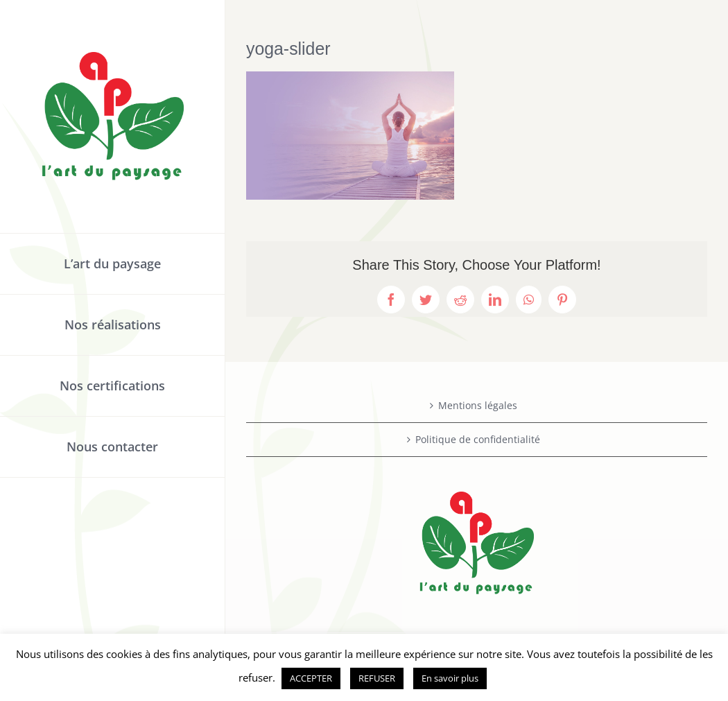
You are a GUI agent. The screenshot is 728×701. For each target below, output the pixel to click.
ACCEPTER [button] (311, 678)
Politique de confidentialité (478, 439)
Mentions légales (478, 405)
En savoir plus (450, 678)
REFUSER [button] (377, 678)
